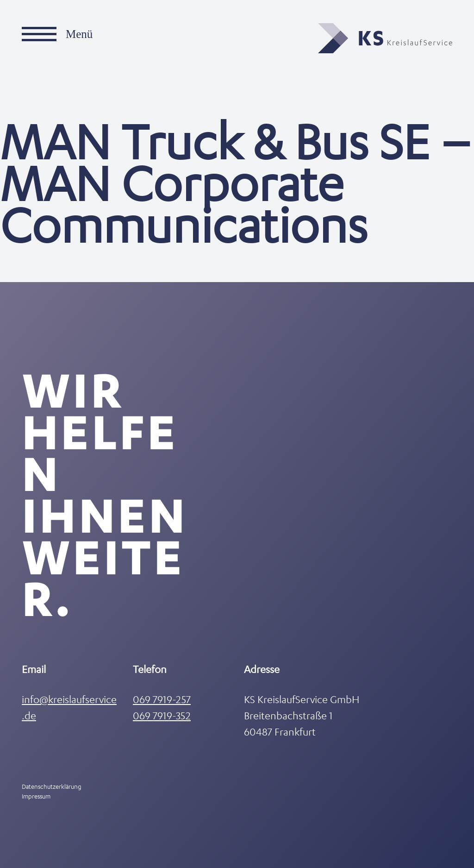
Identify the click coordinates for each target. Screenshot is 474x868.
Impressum (36, 796)
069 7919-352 (162, 715)
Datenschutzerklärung (52, 786)
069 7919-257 (162, 699)
